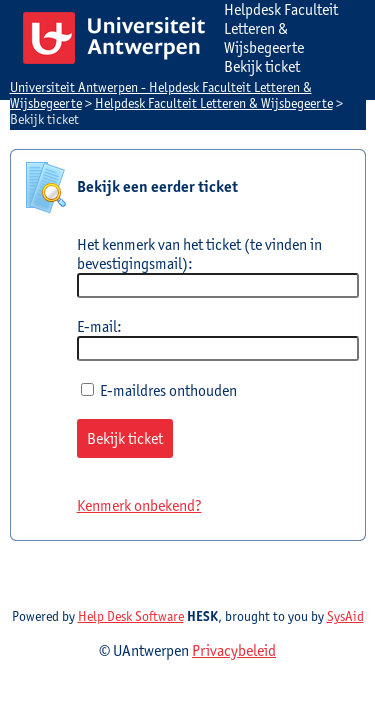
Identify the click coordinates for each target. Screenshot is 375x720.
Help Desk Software (131, 616)
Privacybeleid (234, 650)
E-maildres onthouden (159, 390)
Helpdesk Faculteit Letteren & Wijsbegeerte (214, 103)
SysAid (345, 616)
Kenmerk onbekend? (139, 505)
